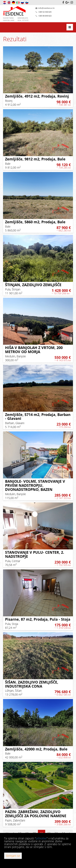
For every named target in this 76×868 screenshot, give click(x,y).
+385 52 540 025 (43, 12)
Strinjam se (13, 856)
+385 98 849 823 (43, 16)
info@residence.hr (45, 8)
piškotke (41, 838)
